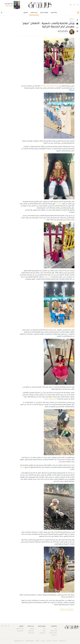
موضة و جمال (44, 13)
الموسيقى (59, 204)
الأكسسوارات (48, 277)
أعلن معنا (55, 641)
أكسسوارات (42, 633)
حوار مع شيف (20, 631)
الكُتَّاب (37, 641)
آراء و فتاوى (31, 633)
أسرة (56, 629)
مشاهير (32, 629)
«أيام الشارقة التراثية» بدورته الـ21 (50, 86)
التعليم (22, 467)
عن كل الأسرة (62, 641)
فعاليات (63, 610)
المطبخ (26, 13)
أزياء (44, 629)
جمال (44, 631)
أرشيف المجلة (9, 6)
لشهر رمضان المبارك (50, 399)
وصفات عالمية (20, 629)
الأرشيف (49, 641)
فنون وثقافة (70, 610)
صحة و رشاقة (54, 631)
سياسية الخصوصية (19, 641)
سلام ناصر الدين (63, 31)
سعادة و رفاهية (53, 633)
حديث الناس (34, 13)
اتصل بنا (43, 641)
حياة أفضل (54, 13)
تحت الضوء (72, 19)
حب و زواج (54, 635)
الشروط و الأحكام (30, 641)
